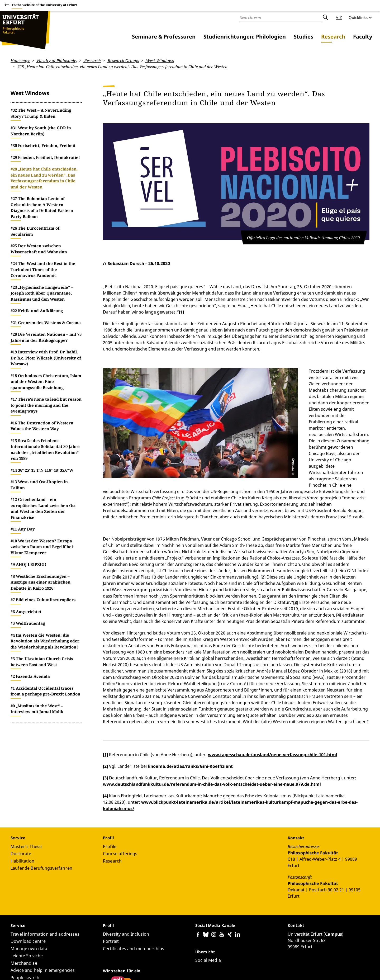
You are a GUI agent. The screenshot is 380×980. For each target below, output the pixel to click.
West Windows (159, 60)
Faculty (363, 37)
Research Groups (123, 60)
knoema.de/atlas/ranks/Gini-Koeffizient (190, 709)
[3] (296, 545)
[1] (181, 312)
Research (333, 37)
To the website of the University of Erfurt (44, 6)
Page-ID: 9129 (105, 960)
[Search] (280, 17)
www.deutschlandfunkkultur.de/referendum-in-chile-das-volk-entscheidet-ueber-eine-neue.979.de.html (212, 727)
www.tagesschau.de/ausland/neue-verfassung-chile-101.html (273, 698)
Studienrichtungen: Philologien (245, 37)
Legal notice (346, 969)
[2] (263, 520)
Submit (325, 17)
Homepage (20, 60)
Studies (303, 37)
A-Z (339, 17)
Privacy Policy (319, 969)
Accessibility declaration (282, 969)
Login (364, 969)
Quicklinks (358, 17)
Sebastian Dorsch (75, 960)
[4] (339, 558)
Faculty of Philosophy (57, 60)
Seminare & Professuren (164, 37)
